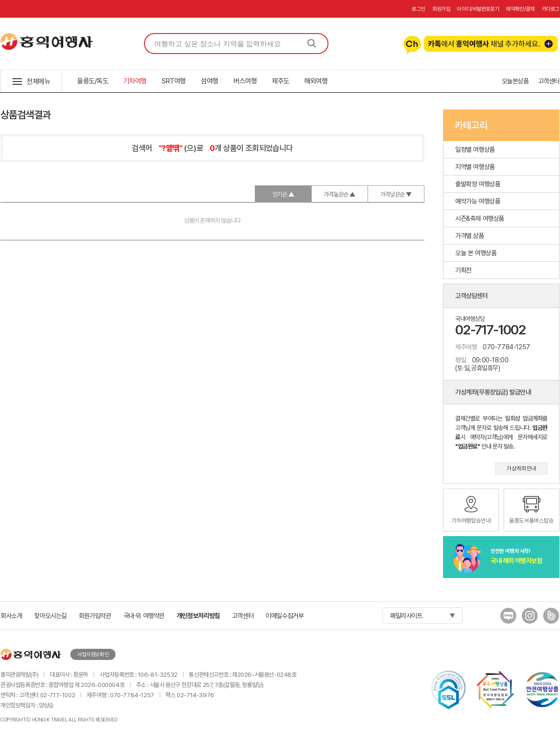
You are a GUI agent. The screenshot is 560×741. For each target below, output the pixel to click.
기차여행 (135, 81)
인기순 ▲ (283, 194)
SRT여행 (174, 81)
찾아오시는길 (50, 615)
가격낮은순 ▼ (396, 194)
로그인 (419, 9)
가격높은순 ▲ (340, 194)
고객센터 (549, 81)
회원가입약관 (95, 615)
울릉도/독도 (93, 81)
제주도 (280, 81)
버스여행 (245, 81)
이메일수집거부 (284, 615)
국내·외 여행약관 (144, 615)
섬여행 (210, 81)
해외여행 (316, 81)
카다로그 (551, 9)
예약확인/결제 (520, 9)
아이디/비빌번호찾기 (478, 9)
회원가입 (441, 9)
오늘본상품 (515, 81)
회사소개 (11, 615)
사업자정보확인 (93, 654)
